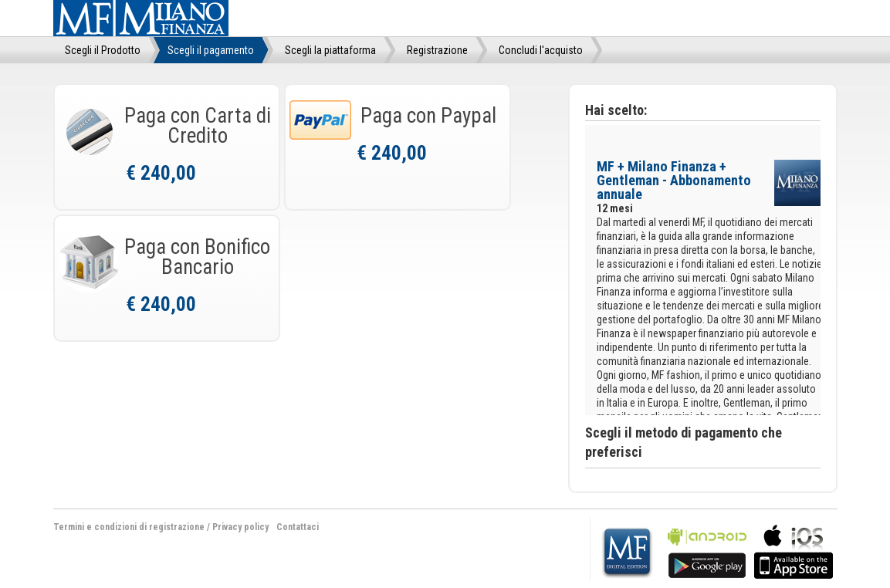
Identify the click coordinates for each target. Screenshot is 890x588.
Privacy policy (240, 527)
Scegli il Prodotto (103, 50)
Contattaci (298, 527)
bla (707, 550)
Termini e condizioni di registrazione (129, 527)
